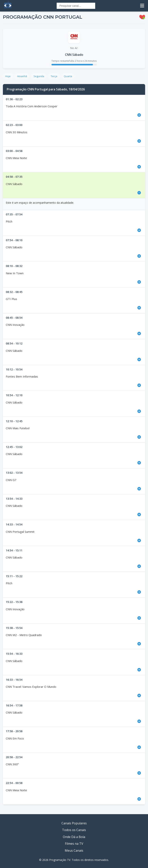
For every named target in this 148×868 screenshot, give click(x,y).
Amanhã (22, 76)
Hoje (8, 76)
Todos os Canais (74, 830)
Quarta (68, 76)
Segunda (39, 76)
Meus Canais (74, 850)
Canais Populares (74, 823)
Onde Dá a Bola (74, 837)
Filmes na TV (74, 844)
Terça (54, 76)
